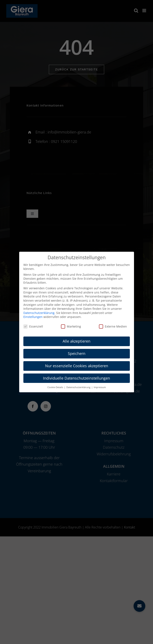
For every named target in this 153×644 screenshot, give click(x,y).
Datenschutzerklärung (39, 313)
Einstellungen (33, 317)
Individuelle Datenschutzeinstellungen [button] (76, 378)
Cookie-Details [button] (56, 387)
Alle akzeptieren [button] (76, 341)
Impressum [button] (100, 387)
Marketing (71, 326)
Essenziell (33, 326)
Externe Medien (113, 326)
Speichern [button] (77, 353)
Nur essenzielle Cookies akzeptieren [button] (77, 366)
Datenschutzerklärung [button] (79, 387)
